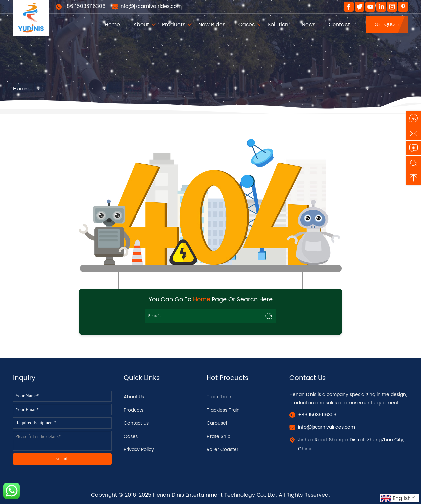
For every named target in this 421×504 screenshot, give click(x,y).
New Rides (212, 25)
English (404, 498)
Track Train (219, 397)
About (141, 25)
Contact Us (136, 423)
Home (112, 25)
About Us (134, 397)
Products (174, 25)
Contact (339, 25)
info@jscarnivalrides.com (150, 6)
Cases (247, 25)
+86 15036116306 (84, 6)
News (309, 25)
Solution (278, 25)
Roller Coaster (223, 450)
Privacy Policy (139, 450)
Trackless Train (223, 410)
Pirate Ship (218, 436)
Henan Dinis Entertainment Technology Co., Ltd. (215, 495)
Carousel (217, 423)
